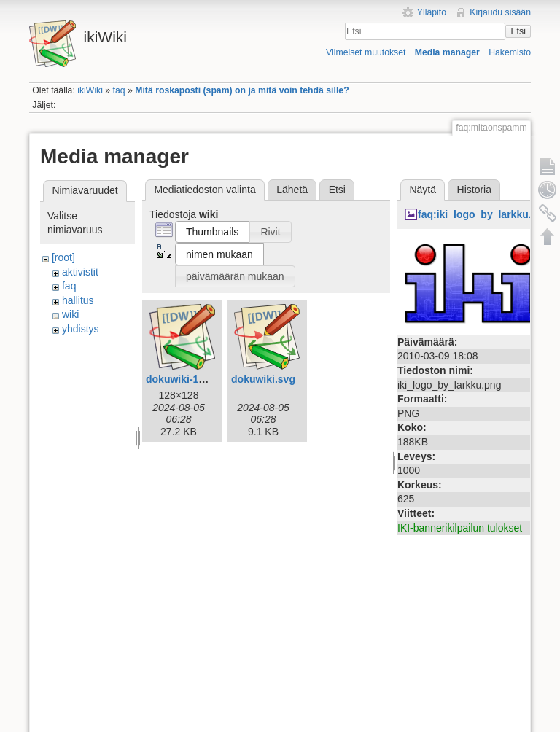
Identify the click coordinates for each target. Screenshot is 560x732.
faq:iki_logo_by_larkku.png (484, 214)
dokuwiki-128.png (188, 379)
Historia (474, 190)
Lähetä (292, 190)
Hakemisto (510, 52)
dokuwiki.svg (263, 379)
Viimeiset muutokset (366, 52)
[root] (63, 257)
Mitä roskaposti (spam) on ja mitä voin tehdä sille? (242, 90)
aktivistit (80, 272)
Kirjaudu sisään (500, 12)
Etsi (518, 31)
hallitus (78, 300)
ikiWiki (90, 90)
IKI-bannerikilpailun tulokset (460, 528)
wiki (70, 314)
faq (119, 90)
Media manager (447, 52)
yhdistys (81, 329)
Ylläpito (432, 12)
